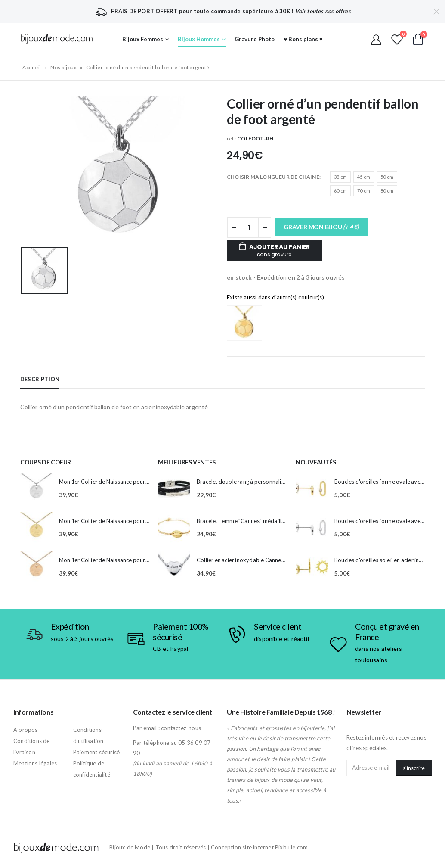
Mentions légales (35, 763)
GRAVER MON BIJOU (321, 227)
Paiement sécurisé (96, 752)
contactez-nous (181, 728)
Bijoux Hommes (199, 39)
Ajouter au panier (280, 250)
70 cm (364, 191)
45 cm (364, 177)
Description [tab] (40, 379)
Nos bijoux (63, 67)
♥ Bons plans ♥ (303, 39)
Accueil (32, 67)
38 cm (340, 177)
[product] (36, 489)
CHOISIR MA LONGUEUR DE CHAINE (273, 177)
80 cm (387, 191)
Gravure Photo (255, 39)
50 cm (387, 177)
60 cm (340, 191)
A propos (26, 730)
